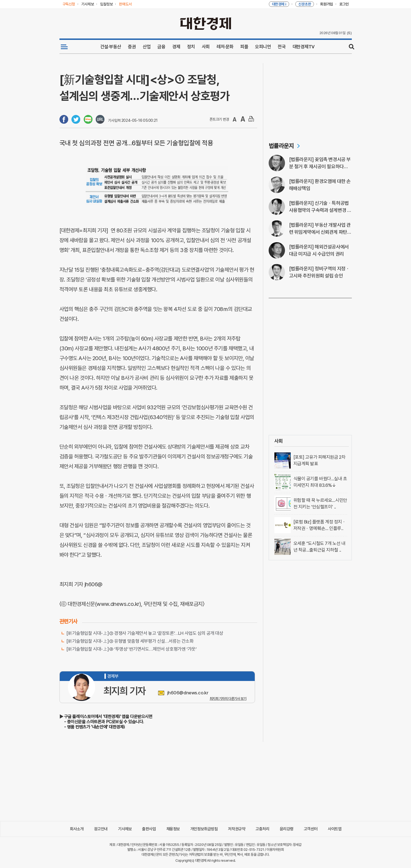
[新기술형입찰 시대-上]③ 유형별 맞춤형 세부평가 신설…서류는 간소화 (130, 641)
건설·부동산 (111, 47)
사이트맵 (335, 829)
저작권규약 (237, 829)
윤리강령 (287, 829)
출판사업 (149, 829)
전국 (282, 47)
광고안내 (101, 829)
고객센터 (311, 829)
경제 (176, 47)
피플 (244, 47)
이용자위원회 (275, 850)
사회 (206, 47)
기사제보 (125, 829)
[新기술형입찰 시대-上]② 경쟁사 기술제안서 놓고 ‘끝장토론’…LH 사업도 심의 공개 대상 (145, 633)
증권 (132, 47)
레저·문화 (225, 47)
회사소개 (77, 829)
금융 (161, 47)
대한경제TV (304, 47)
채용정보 (173, 829)
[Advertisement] (310, 97)
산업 (147, 47)
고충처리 (262, 829)
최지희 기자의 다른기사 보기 (228, 699)
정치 (191, 47)
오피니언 (263, 47)
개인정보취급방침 (204, 829)
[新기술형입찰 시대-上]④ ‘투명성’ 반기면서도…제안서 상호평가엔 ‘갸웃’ (131, 649)
